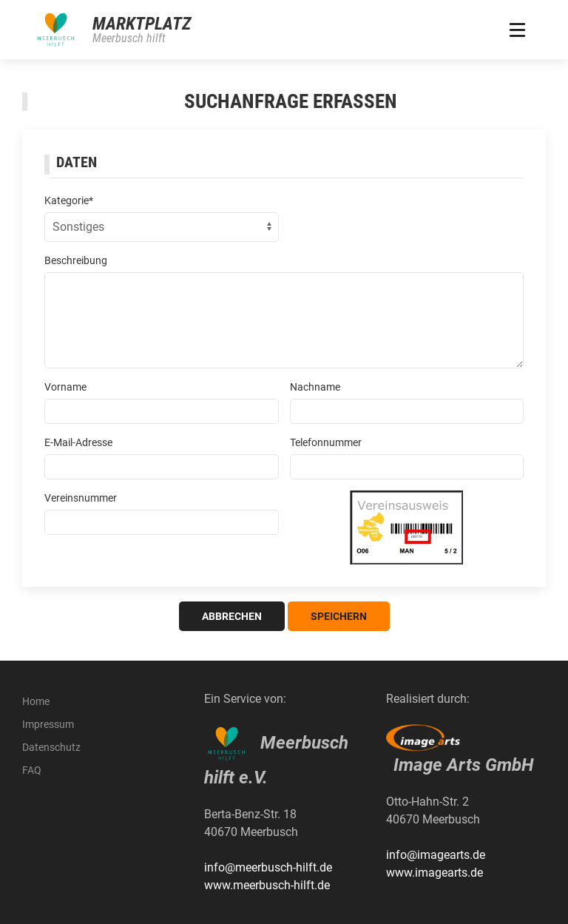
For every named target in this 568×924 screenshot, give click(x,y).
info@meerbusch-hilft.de (268, 867)
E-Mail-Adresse (78, 442)
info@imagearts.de (436, 855)
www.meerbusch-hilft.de (267, 885)
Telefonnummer (326, 442)
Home (36, 701)
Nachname (315, 387)
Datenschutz (51, 747)
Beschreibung (76, 260)
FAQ (32, 770)
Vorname (65, 387)
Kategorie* (69, 200)
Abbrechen (232, 616)
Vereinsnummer (81, 498)
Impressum (48, 724)
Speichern (339, 616)
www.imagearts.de (435, 873)
